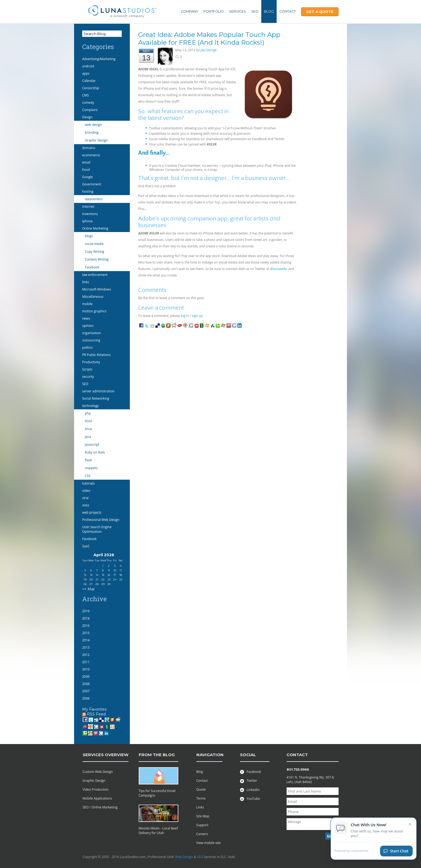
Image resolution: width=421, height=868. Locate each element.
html (88, 421)
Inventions (90, 214)
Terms (201, 798)
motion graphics (94, 311)
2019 (86, 611)
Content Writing (97, 259)
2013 (86, 647)
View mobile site (209, 843)
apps (86, 73)
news (86, 318)
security (88, 377)
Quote (201, 789)
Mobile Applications (98, 798)
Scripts (87, 369)
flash (88, 460)
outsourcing (91, 340)
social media (94, 244)
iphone (87, 221)
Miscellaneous (93, 297)
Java (88, 437)
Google (87, 177)
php (88, 413)
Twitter (249, 781)
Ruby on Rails (95, 452)
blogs (89, 236)
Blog (269, 11)
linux (88, 429)
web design (93, 125)
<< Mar (88, 589)
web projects (92, 512)
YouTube (250, 799)
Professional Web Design (101, 520)
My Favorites (94, 709)
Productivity (91, 362)
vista (86, 505)
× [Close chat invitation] (410, 824)
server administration (98, 391)
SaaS (86, 546)
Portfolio (214, 11)
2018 (86, 618)
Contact (288, 11)
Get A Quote (320, 12)
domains (89, 148)
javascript (92, 445)
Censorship (91, 88)
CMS (86, 95)
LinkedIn (250, 790)
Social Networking (96, 398)
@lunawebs (279, 269)
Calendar (89, 81)
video (86, 491)
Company (189, 11)
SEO (255, 11)
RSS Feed (94, 714)
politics (87, 347)
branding (92, 132)
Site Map (203, 816)
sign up (197, 316)
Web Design (184, 857)
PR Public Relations (96, 355)
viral (85, 498)
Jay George (209, 50)
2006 (86, 698)
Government (92, 184)
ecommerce (91, 155)
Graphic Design (96, 140)
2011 (86, 662)
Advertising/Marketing (99, 59)
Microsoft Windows (97, 289)
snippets (91, 468)
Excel (86, 170)
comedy (88, 103)
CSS (88, 476)
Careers (202, 834)
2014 (86, 640)
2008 (86, 684)
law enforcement (95, 275)
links (86, 282)
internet (88, 207)
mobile (87, 304)
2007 (86, 691)
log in (185, 316)
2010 (86, 669)
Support (202, 825)
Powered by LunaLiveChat (351, 851)
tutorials (88, 483)
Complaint (90, 110)
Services (238, 11)
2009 (86, 677)
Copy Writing (94, 252)
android (88, 66)
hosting (88, 191)
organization (92, 333)
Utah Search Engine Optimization (97, 529)
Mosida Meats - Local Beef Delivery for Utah (158, 831)
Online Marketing (95, 228)
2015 (86, 633)
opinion (88, 326)
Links (200, 807)
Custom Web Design (98, 772)
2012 (86, 655)
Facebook (92, 267)
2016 (86, 626)
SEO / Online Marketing (100, 807)
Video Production (96, 789)
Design (87, 117)
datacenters (94, 199)
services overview (106, 755)
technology (90, 406)
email (86, 162)
